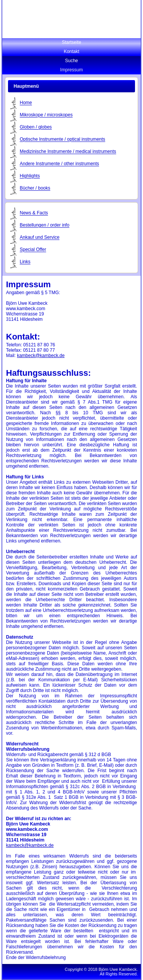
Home (26, 103)
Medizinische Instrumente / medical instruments (68, 152)
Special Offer (33, 250)
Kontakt (71, 51)
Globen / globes (36, 127)
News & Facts (34, 213)
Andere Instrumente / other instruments (59, 164)
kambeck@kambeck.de (41, 356)
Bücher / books (35, 188)
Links (25, 262)
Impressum (71, 70)
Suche (71, 61)
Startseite (71, 42)
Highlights (30, 176)
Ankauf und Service (40, 238)
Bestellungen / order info (45, 225)
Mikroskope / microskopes (46, 115)
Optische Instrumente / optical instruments (63, 140)
